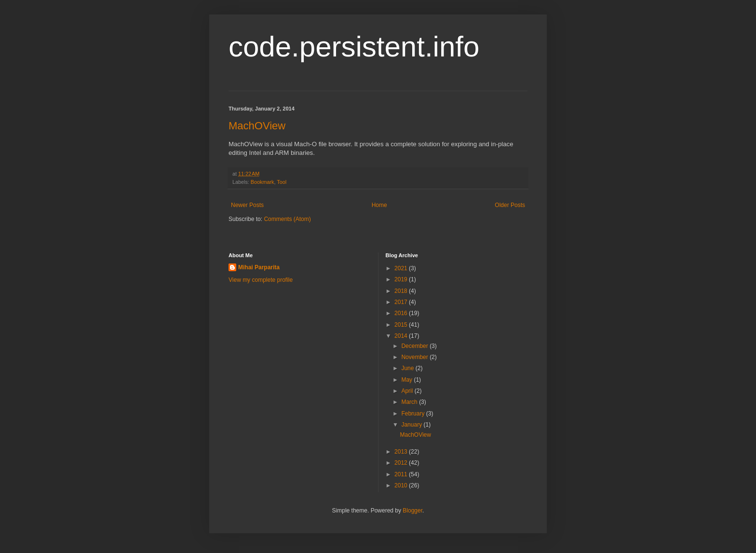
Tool (282, 182)
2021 (402, 268)
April (408, 391)
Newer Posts (247, 205)
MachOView (257, 126)
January (412, 425)
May (407, 380)
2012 (402, 463)
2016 (402, 313)
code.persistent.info (354, 47)
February (413, 414)
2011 (402, 474)
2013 (402, 452)
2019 (402, 279)
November (415, 357)
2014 (402, 336)
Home (379, 205)
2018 (402, 291)
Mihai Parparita (259, 267)
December (415, 346)
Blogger (412, 511)
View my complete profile (261, 280)
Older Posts (510, 205)
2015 (402, 325)
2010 (402, 485)
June (408, 368)
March (410, 402)
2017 (402, 302)
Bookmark (263, 182)
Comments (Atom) (287, 219)
